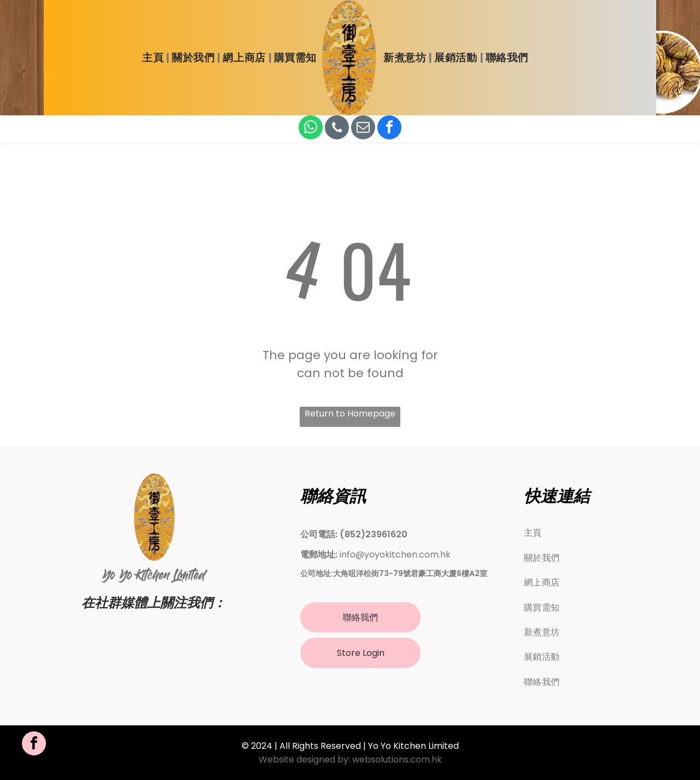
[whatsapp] (311, 129)
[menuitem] (154, 58)
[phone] (337, 129)
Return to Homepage (350, 414)
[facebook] (389, 129)
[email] (363, 129)
